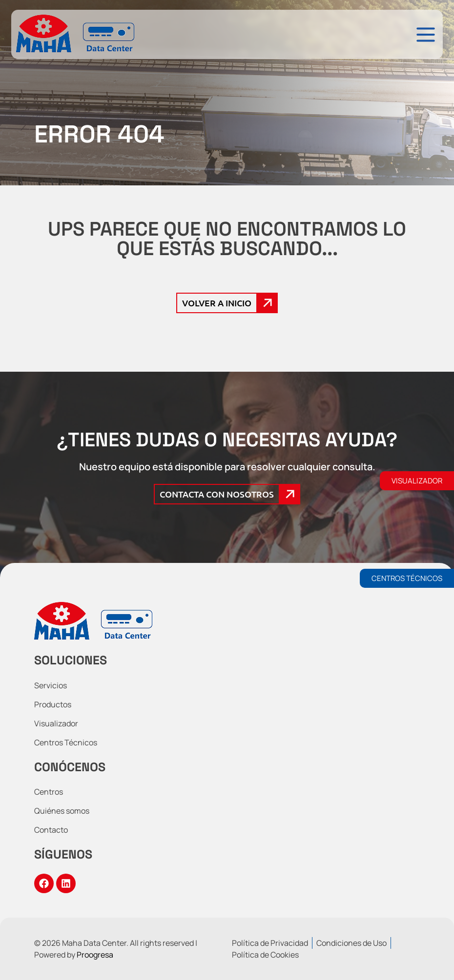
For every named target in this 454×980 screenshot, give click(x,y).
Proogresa (95, 955)
